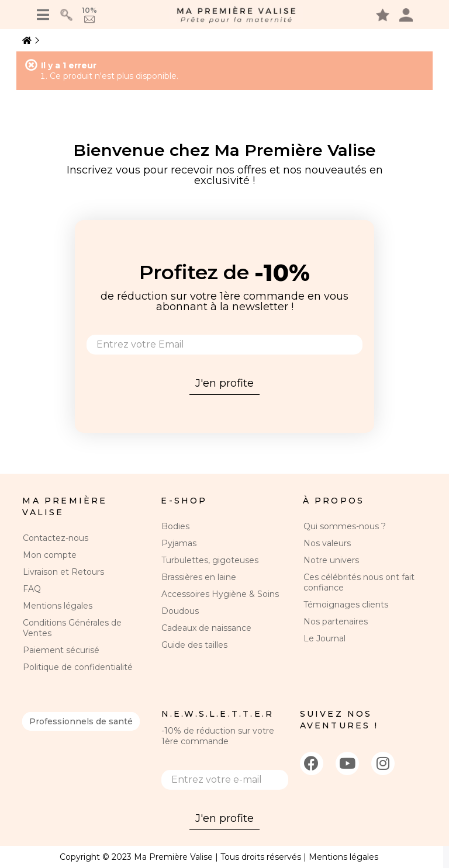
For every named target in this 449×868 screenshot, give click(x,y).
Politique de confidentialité (78, 667)
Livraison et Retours (63, 572)
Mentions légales (58, 606)
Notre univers (331, 560)
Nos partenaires (336, 622)
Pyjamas (179, 543)
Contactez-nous (56, 538)
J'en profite (224, 383)
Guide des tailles (194, 645)
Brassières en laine (199, 577)
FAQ (32, 589)
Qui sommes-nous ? (345, 526)
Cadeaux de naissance (206, 628)
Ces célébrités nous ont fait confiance (359, 582)
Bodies (175, 526)
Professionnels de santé (81, 721)
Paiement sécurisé (61, 650)
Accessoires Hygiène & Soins (220, 594)
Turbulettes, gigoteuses (210, 560)
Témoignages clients (346, 605)
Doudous (180, 611)
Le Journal (324, 638)
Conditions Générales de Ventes (72, 628)
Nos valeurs (327, 543)
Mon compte (50, 555)
